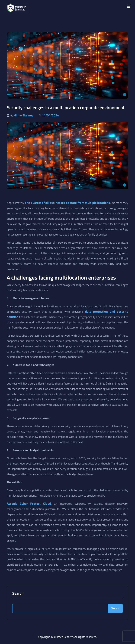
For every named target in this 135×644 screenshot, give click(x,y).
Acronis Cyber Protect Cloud (29, 504)
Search (18, 593)
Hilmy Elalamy (24, 115)
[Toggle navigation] (128, 6)
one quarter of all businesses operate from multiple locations (67, 203)
